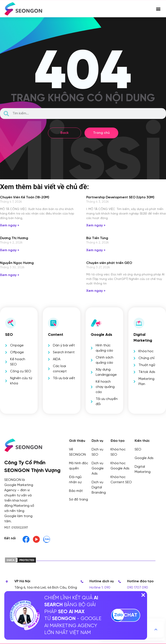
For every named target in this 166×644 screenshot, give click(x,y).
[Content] (53, 323)
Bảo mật (76, 491)
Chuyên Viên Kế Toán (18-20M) (25, 197)
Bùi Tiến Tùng (97, 238)
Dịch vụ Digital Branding (99, 487)
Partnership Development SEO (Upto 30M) (120, 197)
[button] (158, 9)
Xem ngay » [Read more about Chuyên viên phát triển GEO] (96, 291)
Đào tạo (118, 441)
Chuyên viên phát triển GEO (109, 263)
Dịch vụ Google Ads (98, 468)
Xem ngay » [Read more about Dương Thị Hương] (10, 250)
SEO (9, 335)
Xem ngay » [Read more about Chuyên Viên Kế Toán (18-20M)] (10, 225)
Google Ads (101, 335)
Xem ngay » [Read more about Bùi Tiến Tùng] (96, 250)
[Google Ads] (96, 323)
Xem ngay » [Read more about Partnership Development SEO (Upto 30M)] (96, 225)
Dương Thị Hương (14, 238)
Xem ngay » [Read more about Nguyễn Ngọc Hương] (10, 275)
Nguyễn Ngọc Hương (17, 263)
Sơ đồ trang (78, 500)
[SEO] (11, 323)
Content (56, 335)
